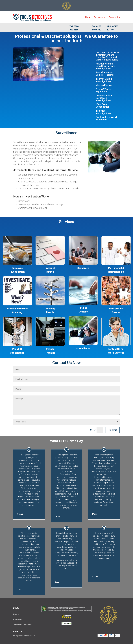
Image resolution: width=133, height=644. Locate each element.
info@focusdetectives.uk (24, 636)
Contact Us (114, 17)
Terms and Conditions (23, 625)
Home (88, 17)
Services (99, 17)
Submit (113, 430)
